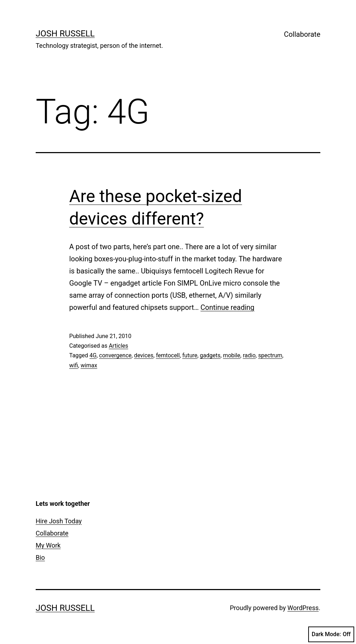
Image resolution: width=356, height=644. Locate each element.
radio (249, 355)
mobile (232, 355)
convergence (115, 355)
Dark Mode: (331, 634)
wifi (74, 365)
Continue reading (227, 307)
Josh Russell (65, 34)
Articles (118, 346)
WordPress (303, 608)
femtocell (168, 355)
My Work (48, 545)
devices (144, 355)
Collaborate (302, 34)
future (190, 355)
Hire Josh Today (59, 521)
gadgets (210, 355)
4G (93, 355)
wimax (89, 365)
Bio (40, 557)
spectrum (270, 355)
